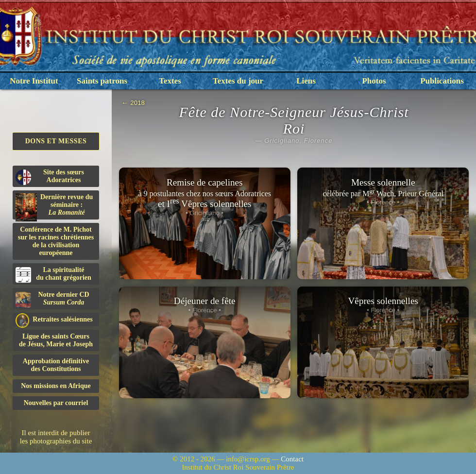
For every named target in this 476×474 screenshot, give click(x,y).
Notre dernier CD (52, 299)
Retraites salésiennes (54, 320)
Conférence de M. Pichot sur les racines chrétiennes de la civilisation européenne (56, 241)
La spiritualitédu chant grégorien (53, 274)
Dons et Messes (56, 141)
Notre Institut (34, 81)
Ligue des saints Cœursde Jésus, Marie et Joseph (56, 340)
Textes (170, 81)
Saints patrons (102, 81)
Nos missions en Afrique (56, 386)
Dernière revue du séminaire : (54, 206)
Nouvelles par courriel (56, 403)
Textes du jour (238, 81)
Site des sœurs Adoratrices (50, 177)
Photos (374, 81)
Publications (442, 81)
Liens (306, 81)
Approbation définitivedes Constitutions (56, 365)
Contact (292, 459)
